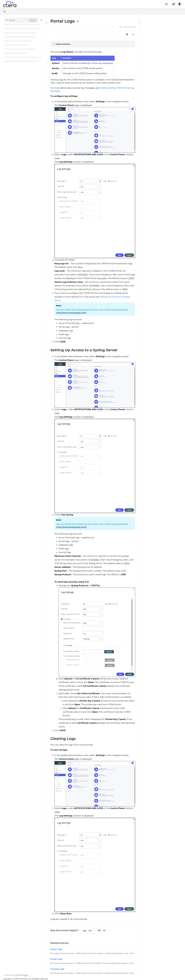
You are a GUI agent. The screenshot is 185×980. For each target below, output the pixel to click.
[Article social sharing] (127, 34)
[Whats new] (174, 4)
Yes (88, 931)
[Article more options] (133, 34)
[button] (21, 20)
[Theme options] (180, 4)
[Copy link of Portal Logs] (78, 21)
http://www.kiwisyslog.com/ (71, 313)
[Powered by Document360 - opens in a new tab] (16, 975)
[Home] (5, 11)
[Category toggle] (46, 22)
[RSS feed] (166, 4)
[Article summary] (93, 44)
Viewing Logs (57, 969)
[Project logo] (10, 4)
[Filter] (41, 20)
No (102, 931)
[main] (93, 496)
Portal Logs (56, 949)
